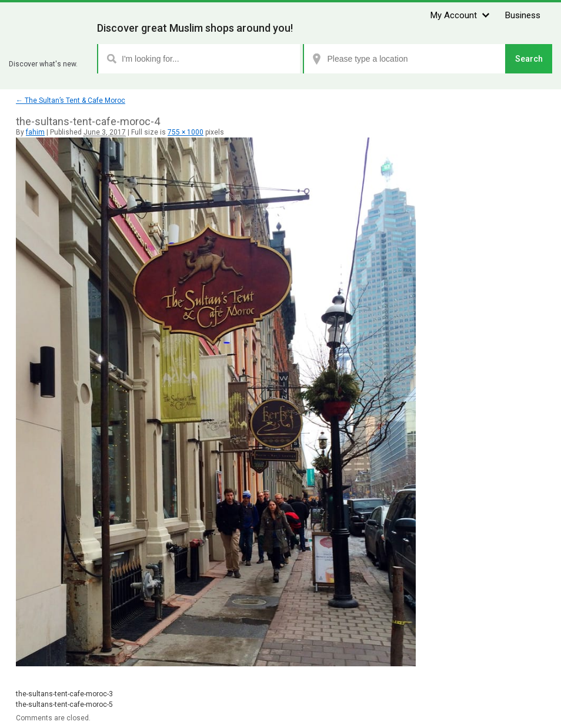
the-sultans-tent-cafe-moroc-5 (64, 704)
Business (523, 15)
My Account (454, 15)
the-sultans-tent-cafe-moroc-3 (64, 694)
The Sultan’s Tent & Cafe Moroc (71, 100)
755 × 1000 (186, 132)
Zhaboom (49, 50)
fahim (35, 132)
